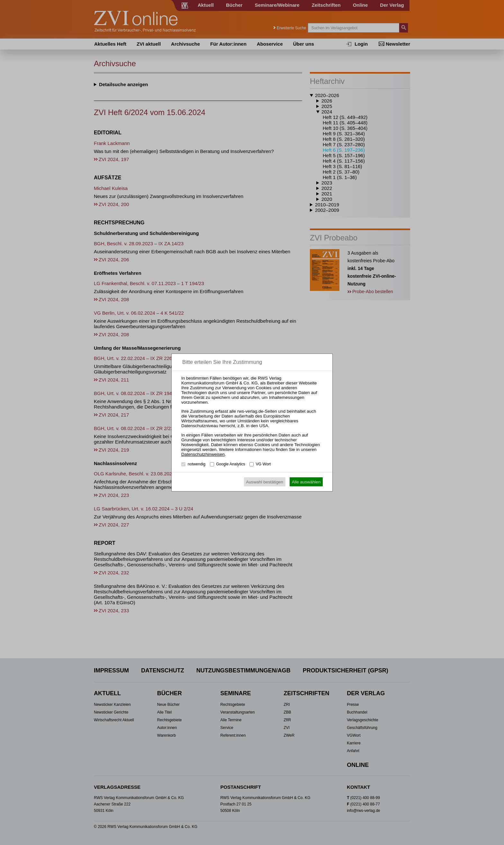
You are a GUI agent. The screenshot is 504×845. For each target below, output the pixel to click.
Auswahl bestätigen (265, 482)
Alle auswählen (306, 482)
